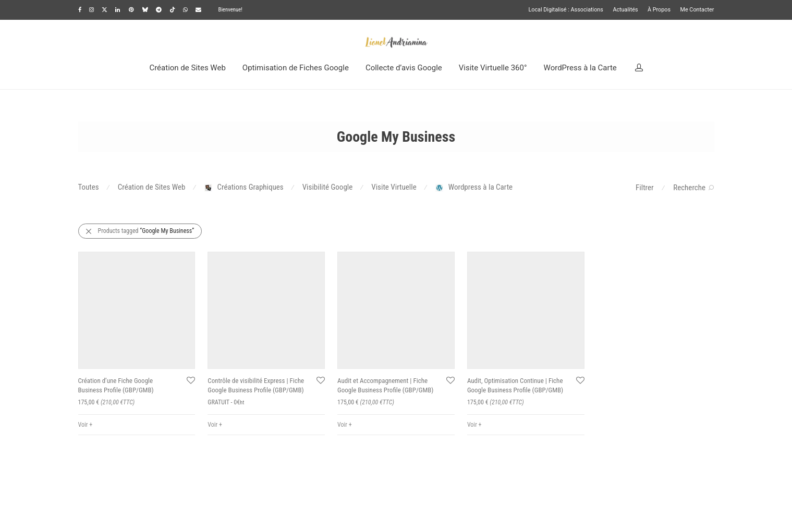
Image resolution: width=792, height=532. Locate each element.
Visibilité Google (328, 187)
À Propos (659, 10)
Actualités (625, 10)
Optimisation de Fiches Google (296, 68)
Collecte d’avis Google (404, 68)
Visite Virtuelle (394, 187)
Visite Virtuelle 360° (493, 68)
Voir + (86, 425)
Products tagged (146, 231)
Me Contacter (697, 10)
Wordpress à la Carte (474, 187)
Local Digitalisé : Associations (565, 10)
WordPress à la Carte (580, 68)
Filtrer (645, 188)
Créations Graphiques (244, 187)
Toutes (89, 187)
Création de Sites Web (187, 68)
